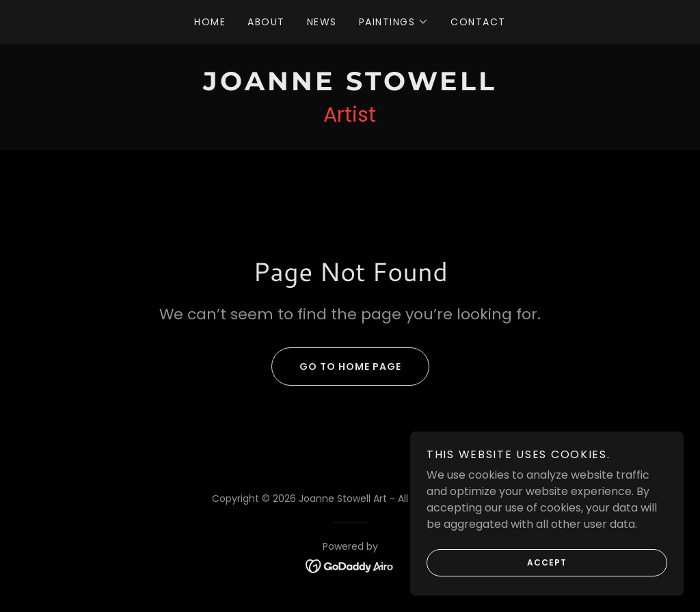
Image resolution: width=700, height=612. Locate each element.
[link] (350, 87)
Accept (497, 563)
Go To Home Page (336, 367)
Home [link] (210, 22)
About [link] (266, 22)
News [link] (322, 22)
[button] (394, 22)
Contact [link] (478, 22)
